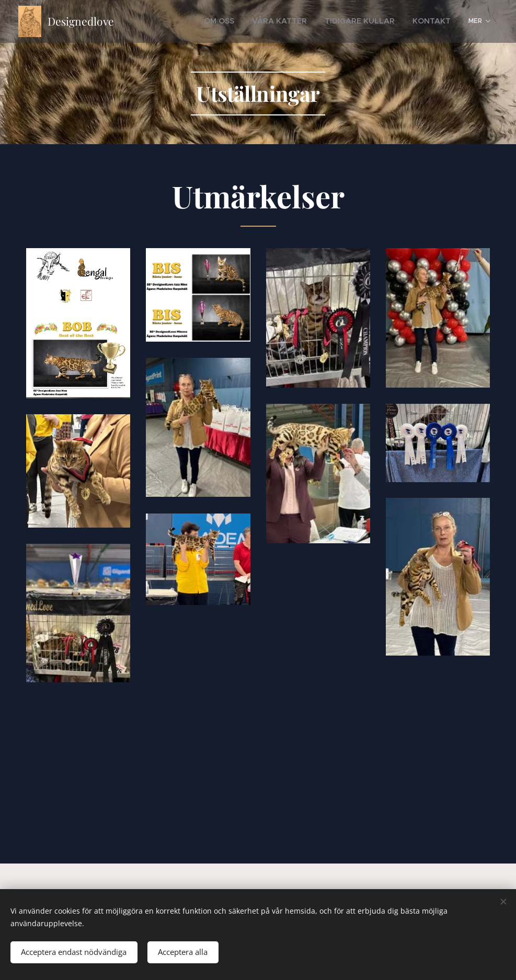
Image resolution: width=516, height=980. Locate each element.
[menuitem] (248, 21)
